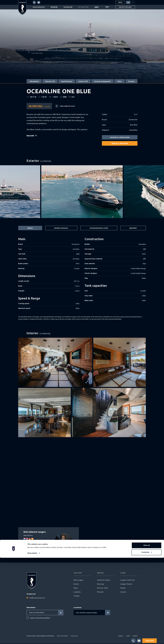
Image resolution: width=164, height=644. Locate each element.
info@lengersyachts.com (37, 598)
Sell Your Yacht (102, 588)
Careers (123, 592)
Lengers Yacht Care (128, 580)
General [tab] (30, 228)
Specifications (67, 81)
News (76, 588)
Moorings (100, 584)
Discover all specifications (120, 137)
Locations (77, 592)
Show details (32, 639)
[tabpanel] (82, 274)
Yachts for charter (104, 580)
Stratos (123, 588)
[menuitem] (128, 2)
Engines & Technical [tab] (60, 228)
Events (76, 584)
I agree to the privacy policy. (40, 618)
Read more (31, 139)
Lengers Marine (126, 584)
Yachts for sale (125, 7)
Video (119, 81)
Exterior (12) (50, 81)
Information (34, 81)
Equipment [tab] (133, 228)
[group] (82, 192)
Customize (147, 638)
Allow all (147, 632)
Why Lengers (78, 580)
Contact (131, 81)
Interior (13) (83, 81)
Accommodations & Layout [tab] (99, 228)
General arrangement (102, 81)
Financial (100, 592)
